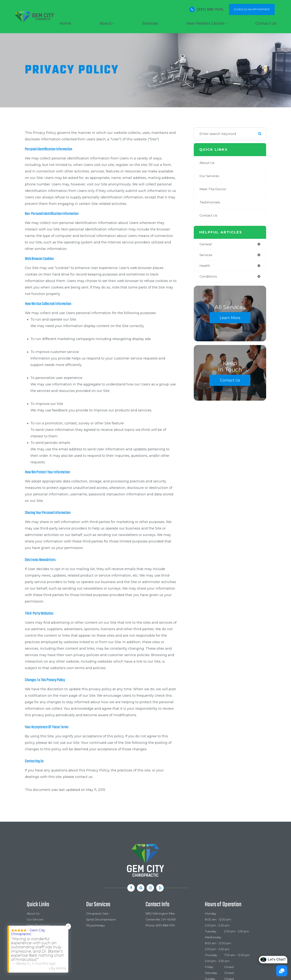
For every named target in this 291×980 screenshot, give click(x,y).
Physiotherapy (96, 925)
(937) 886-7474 (210, 9)
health (205, 266)
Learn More (230, 319)
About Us (207, 163)
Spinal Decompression (102, 920)
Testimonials (210, 202)
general (206, 244)
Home (65, 23)
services (206, 255)
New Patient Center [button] (207, 23)
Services (150, 23)
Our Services (210, 176)
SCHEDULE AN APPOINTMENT (252, 9)
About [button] (107, 23)
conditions (209, 277)
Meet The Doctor (214, 189)
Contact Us (266, 23)
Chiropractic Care (98, 914)
